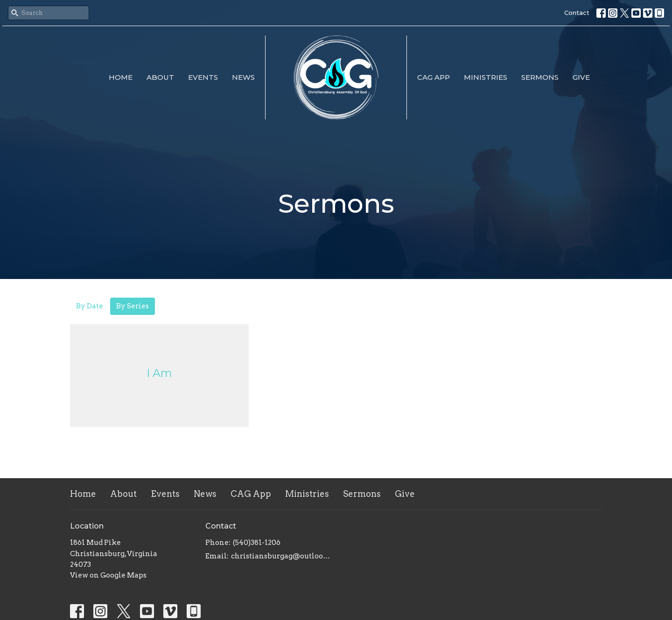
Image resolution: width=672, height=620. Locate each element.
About (160, 77)
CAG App (434, 77)
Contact (577, 13)
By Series (133, 306)
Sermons (540, 77)
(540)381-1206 (257, 543)
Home (121, 77)
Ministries (486, 77)
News (243, 77)
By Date (90, 306)
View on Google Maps (108, 575)
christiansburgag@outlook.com (281, 556)
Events (203, 77)
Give (581, 77)
